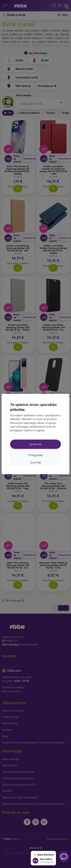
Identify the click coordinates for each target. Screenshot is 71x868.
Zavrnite (36, 462)
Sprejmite (36, 444)
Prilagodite (36, 455)
